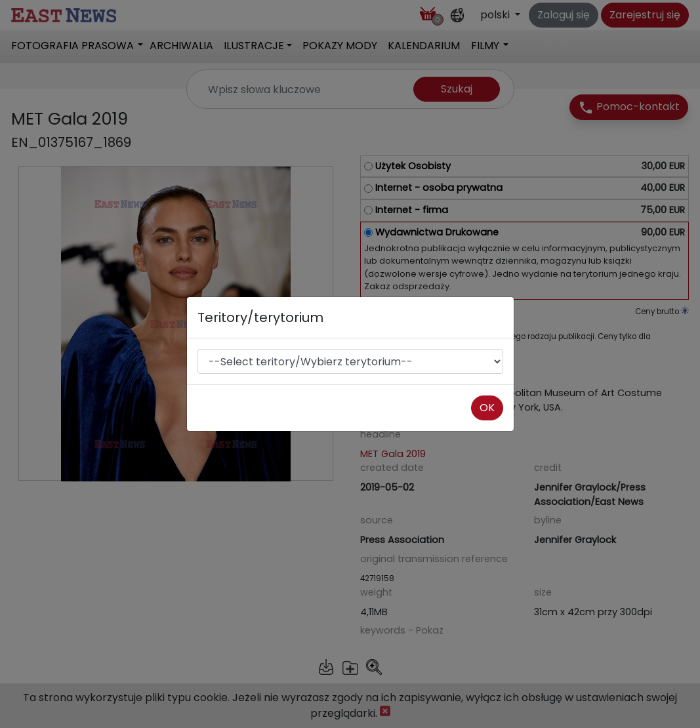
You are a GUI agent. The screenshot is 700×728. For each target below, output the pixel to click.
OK (487, 408)
